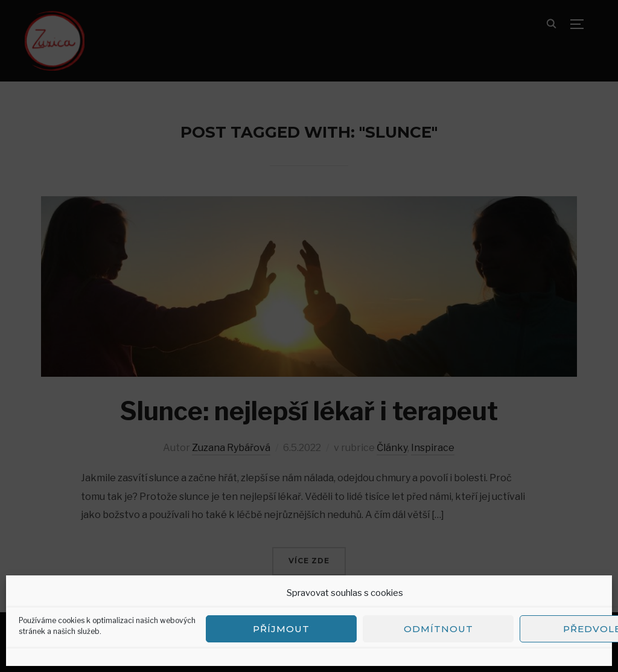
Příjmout (281, 629)
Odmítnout (438, 629)
